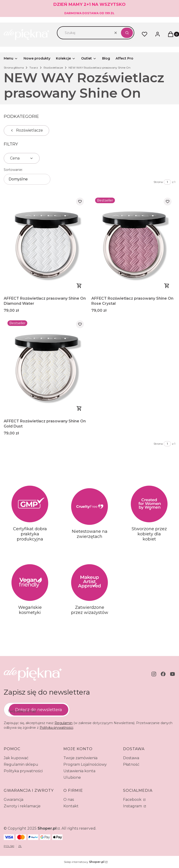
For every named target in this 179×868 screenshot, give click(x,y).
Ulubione (72, 777)
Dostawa (131, 758)
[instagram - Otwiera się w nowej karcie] (154, 674)
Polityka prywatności (23, 771)
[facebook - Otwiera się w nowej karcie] (163, 674)
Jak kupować (16, 758)
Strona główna (14, 68)
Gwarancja (14, 800)
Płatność (131, 764)
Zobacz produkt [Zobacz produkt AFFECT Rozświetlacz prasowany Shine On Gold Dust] (79, 408)
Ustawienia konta (79, 771)
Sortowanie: (13, 170)
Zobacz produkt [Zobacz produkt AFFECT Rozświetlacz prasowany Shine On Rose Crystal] (167, 286)
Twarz (34, 68)
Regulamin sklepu (21, 764)
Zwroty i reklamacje (22, 806)
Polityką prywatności (56, 728)
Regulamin (64, 723)
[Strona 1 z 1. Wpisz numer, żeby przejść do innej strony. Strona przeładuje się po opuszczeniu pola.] (167, 182)
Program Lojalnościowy (85, 764)
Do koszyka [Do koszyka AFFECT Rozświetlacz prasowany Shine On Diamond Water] (79, 286)
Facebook (133, 800)
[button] (127, 33)
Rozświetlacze (53, 68)
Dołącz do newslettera (39, 709)
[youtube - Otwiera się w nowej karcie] (172, 674)
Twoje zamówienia (80, 758)
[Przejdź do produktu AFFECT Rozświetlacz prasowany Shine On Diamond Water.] (46, 244)
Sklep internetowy (84, 862)
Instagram (133, 806)
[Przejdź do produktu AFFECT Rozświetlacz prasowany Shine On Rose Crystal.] (133, 244)
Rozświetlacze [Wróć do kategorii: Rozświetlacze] (26, 130)
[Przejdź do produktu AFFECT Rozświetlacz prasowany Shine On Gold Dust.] (46, 367)
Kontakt (71, 806)
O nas (69, 800)
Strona (158, 182)
